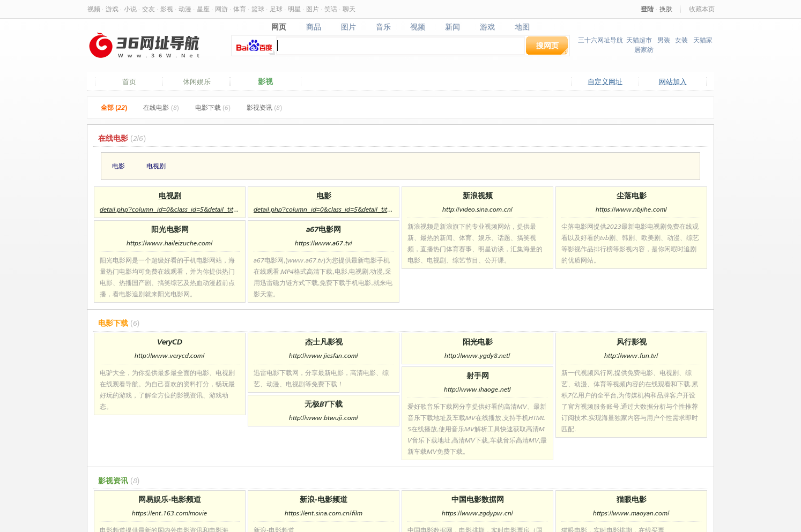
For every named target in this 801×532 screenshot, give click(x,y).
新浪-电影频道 (324, 499)
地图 (522, 27)
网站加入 (673, 81)
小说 (130, 9)
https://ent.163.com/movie (169, 513)
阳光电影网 (170, 229)
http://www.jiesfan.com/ (324, 355)
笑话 (331, 9)
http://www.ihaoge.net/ (477, 389)
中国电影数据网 (478, 499)
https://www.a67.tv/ (324, 243)
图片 (313, 9)
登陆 (647, 9)
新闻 (453, 27)
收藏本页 (702, 9)
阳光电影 (478, 342)
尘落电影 (632, 195)
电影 (118, 166)
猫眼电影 (632, 499)
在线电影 (161, 107)
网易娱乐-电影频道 (170, 499)
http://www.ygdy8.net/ (477, 355)
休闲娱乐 (197, 81)
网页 (279, 27)
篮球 (258, 9)
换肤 (666, 9)
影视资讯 (264, 107)
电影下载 (213, 107)
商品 (313, 27)
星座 (203, 9)
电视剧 (156, 166)
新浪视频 (478, 195)
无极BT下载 (324, 404)
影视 (167, 9)
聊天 (349, 9)
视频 (94, 9)
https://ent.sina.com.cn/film (323, 513)
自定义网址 (605, 81)
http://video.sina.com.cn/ (477, 209)
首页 (129, 81)
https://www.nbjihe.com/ (631, 209)
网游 (221, 9)
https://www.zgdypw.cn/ (477, 513)
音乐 (383, 27)
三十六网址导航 (600, 40)
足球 (276, 9)
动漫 (185, 9)
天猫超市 (639, 40)
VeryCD (170, 342)
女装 (681, 40)
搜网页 (547, 45)
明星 (294, 9)
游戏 (112, 9)
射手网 (478, 375)
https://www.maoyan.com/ (631, 513)
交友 (149, 9)
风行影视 (632, 342)
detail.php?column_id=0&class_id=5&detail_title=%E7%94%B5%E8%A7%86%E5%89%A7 (170, 209)
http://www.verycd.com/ (169, 355)
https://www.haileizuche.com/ (169, 243)
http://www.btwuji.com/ (324, 418)
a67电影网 (324, 229)
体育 (240, 9)
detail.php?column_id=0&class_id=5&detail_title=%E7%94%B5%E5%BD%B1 (324, 209)
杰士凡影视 (324, 342)
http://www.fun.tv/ (631, 355)
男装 (664, 40)
